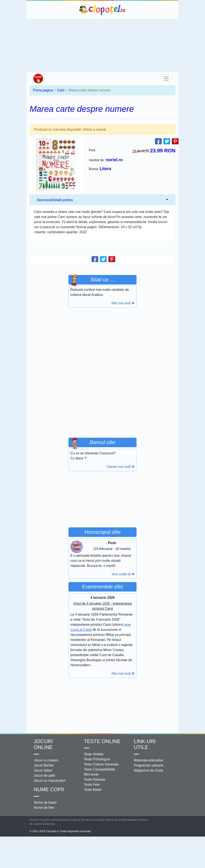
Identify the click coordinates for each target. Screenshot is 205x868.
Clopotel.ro (102, 10)
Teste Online (102, 741)
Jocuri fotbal (43, 770)
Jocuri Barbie (44, 765)
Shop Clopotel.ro (38, 79)
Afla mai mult (123, 303)
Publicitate (61, 820)
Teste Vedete (94, 754)
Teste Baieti (93, 790)
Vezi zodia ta (123, 574)
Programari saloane (149, 765)
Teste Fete (92, 785)
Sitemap (50, 824)
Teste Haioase (95, 779)
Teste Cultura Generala (101, 764)
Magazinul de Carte (148, 770)
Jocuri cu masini (46, 760)
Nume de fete (44, 808)
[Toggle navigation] (166, 79)
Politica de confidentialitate (121, 820)
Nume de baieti (45, 802)
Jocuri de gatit (44, 775)
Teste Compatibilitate (100, 769)
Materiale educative (148, 760)
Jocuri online (43, 744)
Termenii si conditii (92, 820)
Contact (74, 820)
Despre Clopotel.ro (41, 820)
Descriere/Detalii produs (55, 200)
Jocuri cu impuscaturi (50, 781)
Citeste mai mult (121, 467)
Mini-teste (91, 774)
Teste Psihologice (97, 759)
